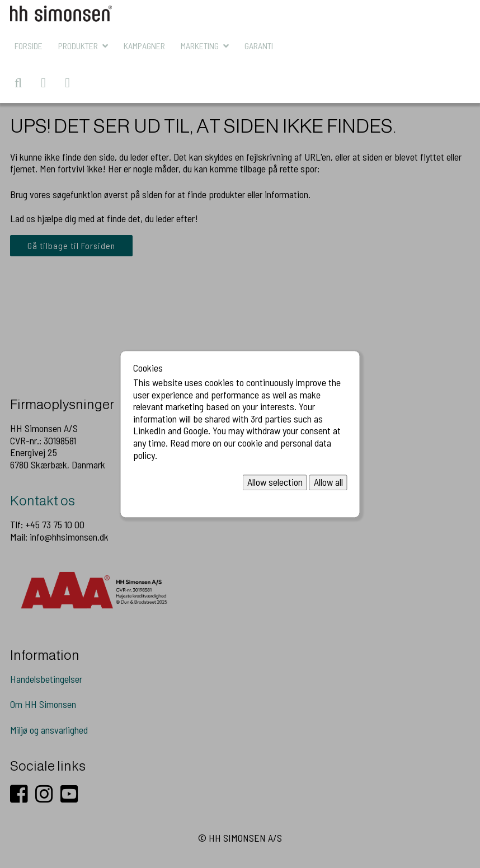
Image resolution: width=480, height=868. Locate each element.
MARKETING (200, 46)
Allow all (328, 482)
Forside (29, 46)
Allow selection (275, 482)
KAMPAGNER (144, 46)
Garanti (259, 46)
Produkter (78, 46)
